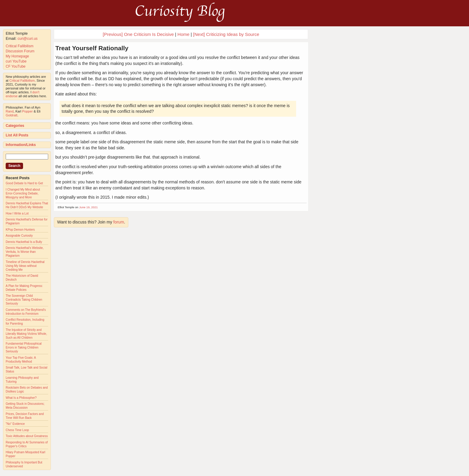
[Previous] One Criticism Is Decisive (138, 34)
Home (183, 34)
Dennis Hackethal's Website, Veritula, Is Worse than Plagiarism (25, 252)
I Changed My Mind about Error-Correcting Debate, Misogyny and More (23, 193)
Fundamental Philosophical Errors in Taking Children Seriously (24, 348)
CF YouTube (16, 66)
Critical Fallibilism (20, 46)
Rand (10, 111)
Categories (15, 126)
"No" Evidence (15, 424)
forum (119, 222)
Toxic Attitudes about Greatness (27, 436)
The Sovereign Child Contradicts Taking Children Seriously (24, 300)
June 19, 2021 (89, 207)
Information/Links (21, 145)
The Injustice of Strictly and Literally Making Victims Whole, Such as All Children (26, 334)
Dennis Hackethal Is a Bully (24, 242)
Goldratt (12, 115)
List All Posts (17, 135)
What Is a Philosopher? (21, 398)
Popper (27, 111)
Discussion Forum (20, 51)
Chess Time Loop (17, 430)
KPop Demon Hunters (20, 230)
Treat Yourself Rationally (92, 48)
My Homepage (17, 56)
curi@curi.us (28, 39)
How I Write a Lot (17, 213)
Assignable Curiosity (19, 236)
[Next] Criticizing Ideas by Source (226, 34)
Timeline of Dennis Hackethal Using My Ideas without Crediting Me (25, 266)
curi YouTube (16, 61)
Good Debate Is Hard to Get (24, 183)
